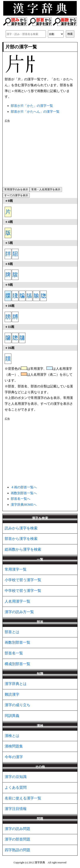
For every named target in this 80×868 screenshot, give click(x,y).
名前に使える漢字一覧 (23, 798)
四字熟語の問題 (17, 850)
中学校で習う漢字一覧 (23, 591)
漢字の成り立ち (17, 705)
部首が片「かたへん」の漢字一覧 (35, 112)
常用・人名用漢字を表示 (46, 189)
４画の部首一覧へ (24, 487)
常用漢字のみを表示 (16, 189)
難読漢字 (12, 694)
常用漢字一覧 (16, 569)
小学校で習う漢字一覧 (23, 580)
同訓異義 (12, 716)
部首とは (12, 632)
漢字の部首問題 (17, 839)
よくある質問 (16, 787)
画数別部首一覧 (17, 642)
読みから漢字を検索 (21, 528)
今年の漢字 (14, 757)
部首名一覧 (14, 653)
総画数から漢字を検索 (23, 549)
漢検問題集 (14, 746)
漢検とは (12, 736)
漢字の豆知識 (16, 777)
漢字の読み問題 (17, 829)
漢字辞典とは (16, 684)
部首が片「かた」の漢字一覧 (32, 106)
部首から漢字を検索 (21, 539)
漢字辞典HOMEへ (24, 505)
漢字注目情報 (16, 809)
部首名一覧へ (21, 499)
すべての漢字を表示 (16, 195)
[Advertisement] (40, 154)
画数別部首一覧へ (24, 493)
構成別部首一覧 (17, 664)
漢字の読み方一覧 (19, 612)
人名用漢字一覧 (17, 601)
